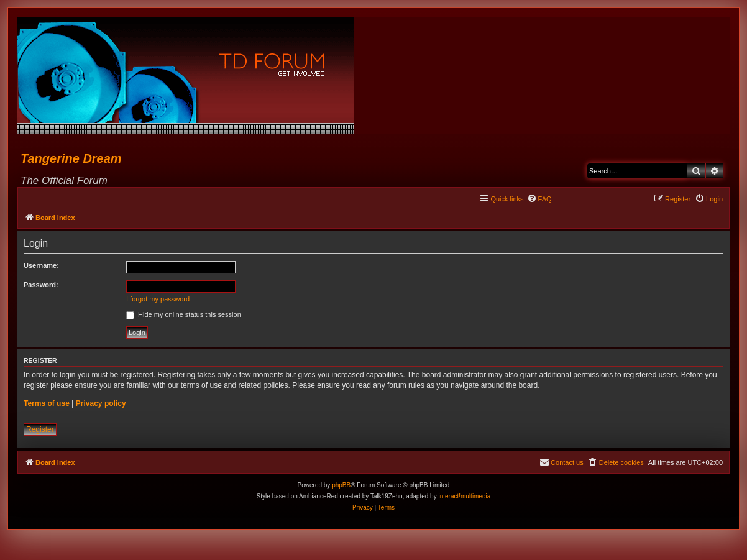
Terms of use (47, 403)
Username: (41, 265)
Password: (41, 285)
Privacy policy (101, 403)
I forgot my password (158, 299)
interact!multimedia (464, 496)
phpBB (341, 485)
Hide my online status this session (184, 314)
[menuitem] (539, 199)
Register (40, 429)
